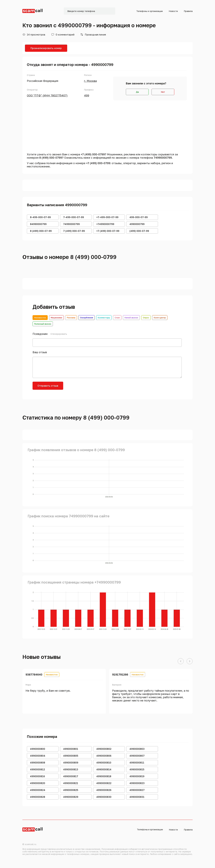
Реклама (71, 318)
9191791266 (120, 674)
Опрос (146, 318)
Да (137, 92)
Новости (173, 11)
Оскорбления (87, 318)
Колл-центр (160, 318)
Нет (163, 92)
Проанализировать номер (46, 48)
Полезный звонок (43, 324)
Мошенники (56, 318)
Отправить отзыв (48, 386)
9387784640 (34, 674)
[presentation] (90, 387)
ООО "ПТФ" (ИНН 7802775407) (47, 95)
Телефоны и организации (150, 11)
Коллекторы (104, 318)
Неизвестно (40, 318)
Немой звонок (131, 318)
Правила (188, 11)
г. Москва (90, 81)
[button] (181, 661)
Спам (117, 318)
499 (87, 95)
